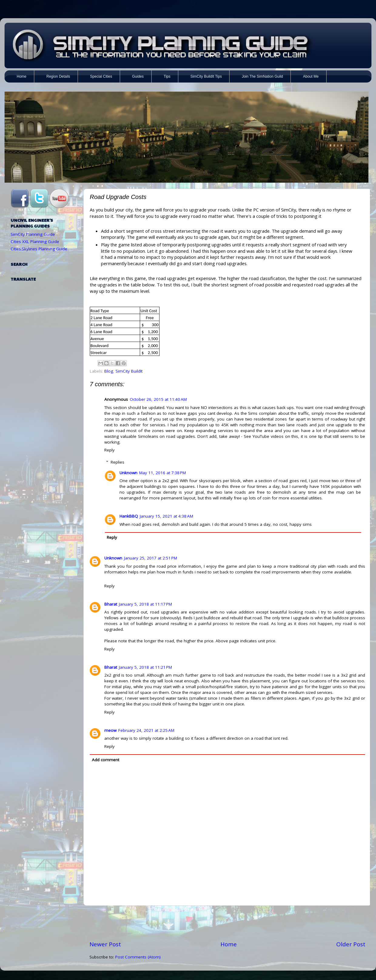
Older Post (351, 944)
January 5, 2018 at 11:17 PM (145, 604)
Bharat (111, 604)
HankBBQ (129, 516)
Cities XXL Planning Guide (35, 242)
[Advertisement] (227, 923)
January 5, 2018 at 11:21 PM (145, 667)
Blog (109, 371)
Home (229, 944)
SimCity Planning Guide (33, 234)
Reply (109, 450)
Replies (117, 462)
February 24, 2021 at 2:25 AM (146, 730)
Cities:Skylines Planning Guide (39, 249)
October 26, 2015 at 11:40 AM (158, 399)
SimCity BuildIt (129, 371)
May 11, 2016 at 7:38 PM (163, 473)
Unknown (128, 473)
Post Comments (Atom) (138, 957)
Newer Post (105, 944)
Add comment (106, 760)
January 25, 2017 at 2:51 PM (151, 558)
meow (110, 730)
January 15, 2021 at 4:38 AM (166, 516)
